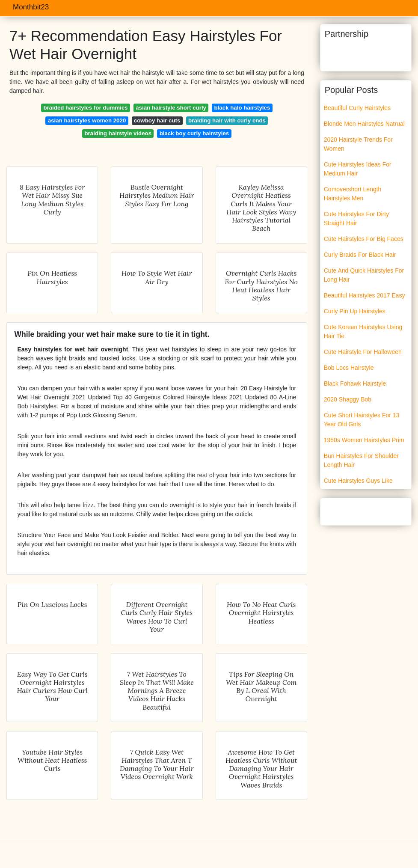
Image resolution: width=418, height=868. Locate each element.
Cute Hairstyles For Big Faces (364, 239)
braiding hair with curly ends (227, 120)
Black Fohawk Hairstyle (355, 383)
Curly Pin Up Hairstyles (355, 311)
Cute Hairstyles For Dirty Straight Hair (356, 218)
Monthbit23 (31, 7)
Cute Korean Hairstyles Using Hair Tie (363, 331)
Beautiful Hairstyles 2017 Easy (365, 295)
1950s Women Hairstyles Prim (364, 440)
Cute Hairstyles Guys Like (358, 481)
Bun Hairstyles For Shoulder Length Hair (361, 460)
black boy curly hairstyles (194, 133)
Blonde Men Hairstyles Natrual (364, 124)
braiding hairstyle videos (118, 133)
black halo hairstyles (242, 108)
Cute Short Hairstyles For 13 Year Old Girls (362, 420)
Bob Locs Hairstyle (349, 368)
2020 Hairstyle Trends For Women (358, 144)
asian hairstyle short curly (171, 108)
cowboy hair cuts (157, 120)
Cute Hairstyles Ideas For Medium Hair (358, 169)
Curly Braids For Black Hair (360, 255)
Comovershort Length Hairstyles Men (353, 194)
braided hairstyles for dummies (85, 108)
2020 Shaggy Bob (348, 399)
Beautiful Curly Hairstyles (357, 108)
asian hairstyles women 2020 (87, 120)
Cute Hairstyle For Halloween (363, 352)
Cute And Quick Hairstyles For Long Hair (364, 275)
